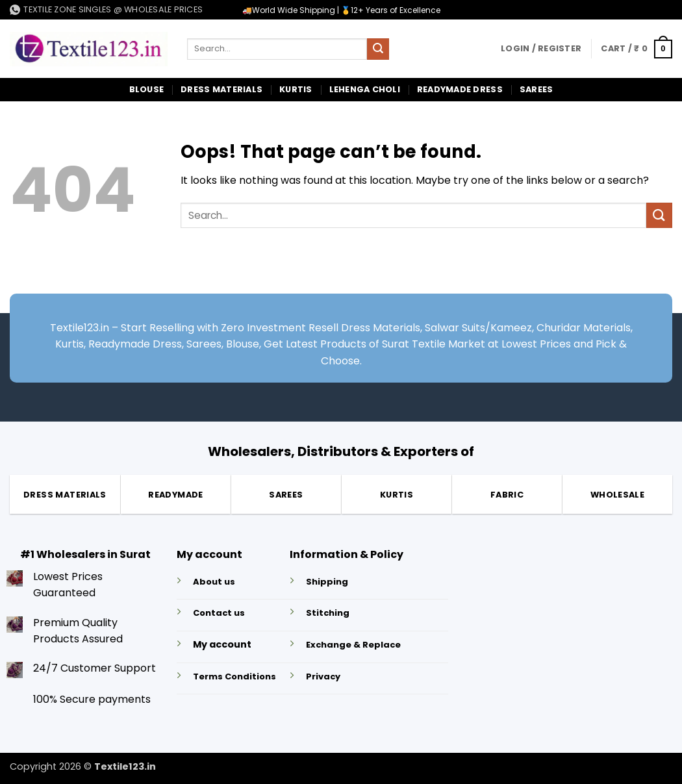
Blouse (147, 89)
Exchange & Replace (353, 645)
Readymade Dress (460, 89)
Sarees (537, 89)
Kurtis (296, 89)
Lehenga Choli (365, 89)
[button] (541, 49)
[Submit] (378, 49)
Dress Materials (221, 89)
